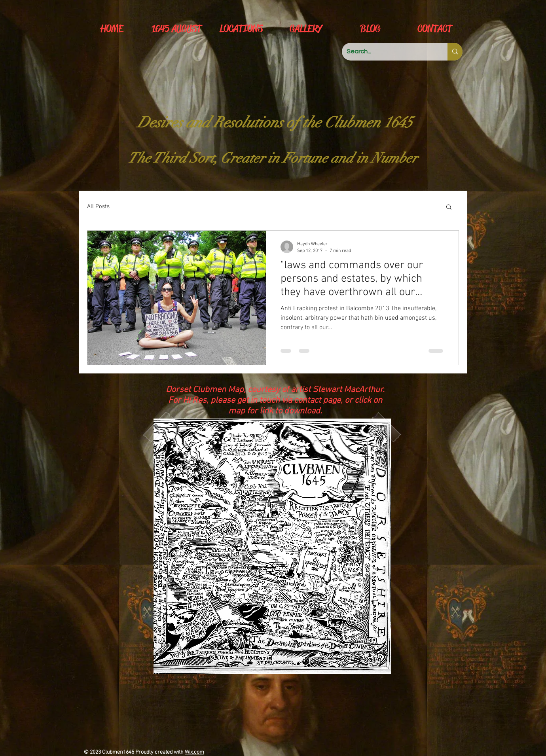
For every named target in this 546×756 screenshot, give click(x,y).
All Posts (98, 207)
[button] (449, 207)
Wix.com (194, 752)
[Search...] (389, 52)
